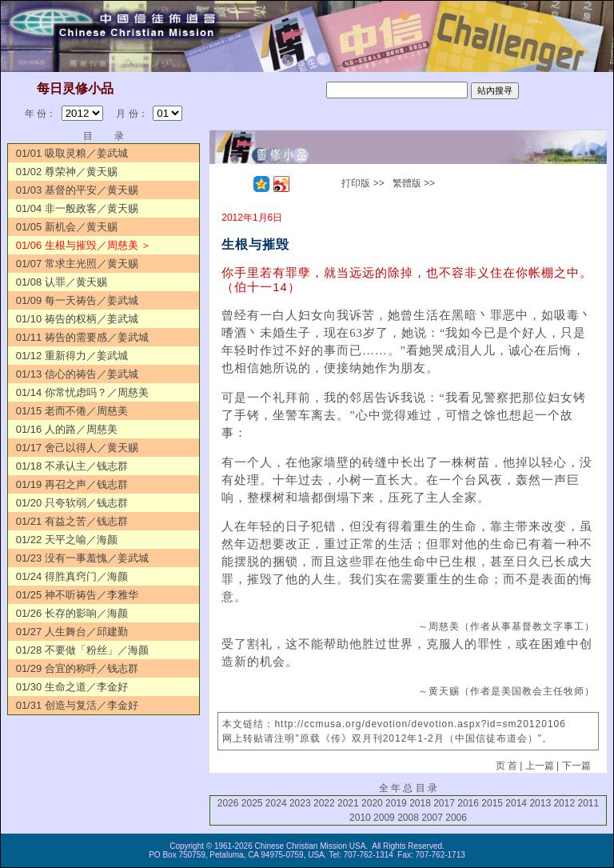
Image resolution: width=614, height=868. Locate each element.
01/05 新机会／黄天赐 (67, 227)
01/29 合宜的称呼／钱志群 (77, 668)
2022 (324, 803)
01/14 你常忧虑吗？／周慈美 (82, 392)
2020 (372, 803)
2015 (492, 803)
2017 (444, 803)
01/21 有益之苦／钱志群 (72, 521)
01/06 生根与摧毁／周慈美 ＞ (84, 245)
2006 (456, 818)
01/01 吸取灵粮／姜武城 (72, 153)
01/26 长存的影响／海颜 (72, 613)
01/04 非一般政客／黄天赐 (77, 208)
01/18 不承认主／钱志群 (72, 466)
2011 (588, 803)
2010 (360, 818)
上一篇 (540, 766)
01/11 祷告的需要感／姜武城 (82, 337)
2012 (564, 803)
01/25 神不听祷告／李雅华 (77, 595)
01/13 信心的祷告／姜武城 (77, 374)
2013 (540, 803)
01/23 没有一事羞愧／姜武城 (82, 558)
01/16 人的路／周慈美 (67, 429)
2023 (300, 803)
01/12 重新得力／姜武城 (72, 356)
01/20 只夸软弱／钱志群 (72, 503)
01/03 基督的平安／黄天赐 (77, 190)
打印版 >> (363, 183)
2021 (348, 803)
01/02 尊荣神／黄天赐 (67, 172)
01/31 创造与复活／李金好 (77, 705)
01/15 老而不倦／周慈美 (72, 411)
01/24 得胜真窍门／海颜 (72, 576)
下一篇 (576, 766)
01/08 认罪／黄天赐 (62, 282)
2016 (468, 803)
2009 (384, 818)
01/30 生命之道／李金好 (72, 687)
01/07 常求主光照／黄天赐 (77, 264)
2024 (276, 803)
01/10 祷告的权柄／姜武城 (77, 319)
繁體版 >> (414, 183)
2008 (408, 818)
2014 (516, 803)
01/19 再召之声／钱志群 (72, 484)
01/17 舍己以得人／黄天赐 (77, 448)
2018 (420, 803)
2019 (396, 803)
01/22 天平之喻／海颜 (67, 540)
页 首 (506, 766)
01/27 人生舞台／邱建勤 (72, 632)
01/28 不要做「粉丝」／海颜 (82, 650)
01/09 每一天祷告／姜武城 (77, 300)
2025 (252, 803)
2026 (228, 803)
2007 (432, 818)
